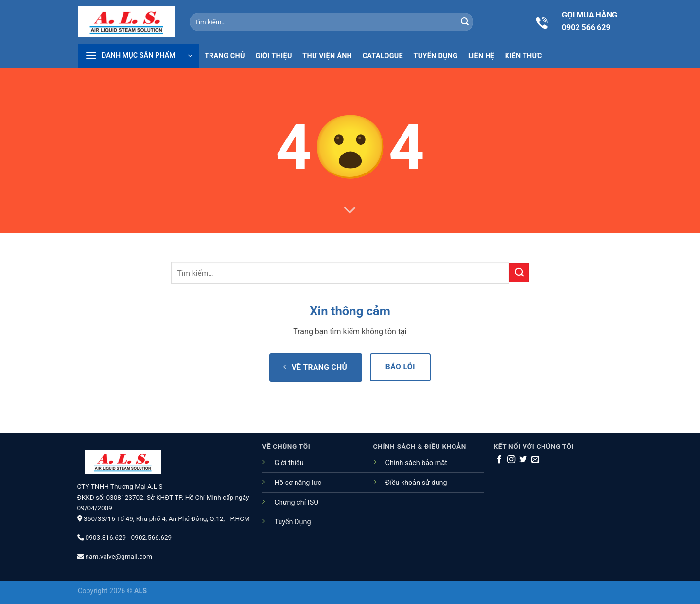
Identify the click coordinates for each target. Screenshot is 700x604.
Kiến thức (524, 56)
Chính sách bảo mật (416, 463)
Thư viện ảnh (327, 56)
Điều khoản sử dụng (416, 483)
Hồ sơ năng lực (298, 483)
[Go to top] (651, 540)
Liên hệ (481, 56)
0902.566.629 (152, 537)
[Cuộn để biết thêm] (350, 211)
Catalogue (383, 56)
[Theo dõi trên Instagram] (511, 460)
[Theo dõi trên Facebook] (499, 460)
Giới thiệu (273, 56)
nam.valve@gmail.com (119, 556)
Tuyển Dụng (292, 522)
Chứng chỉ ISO (296, 503)
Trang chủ (225, 56)
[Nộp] (465, 22)
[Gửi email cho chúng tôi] (535, 460)
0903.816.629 (106, 537)
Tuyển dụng (436, 56)
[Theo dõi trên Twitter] (523, 460)
